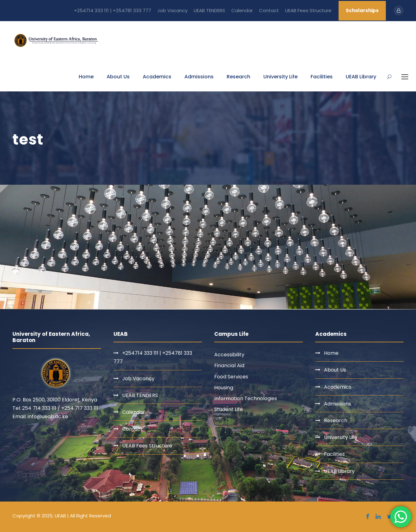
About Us (118, 77)
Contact (269, 10)
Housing (224, 388)
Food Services (231, 377)
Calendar (242, 10)
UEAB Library (361, 77)
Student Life (229, 409)
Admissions (199, 77)
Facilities (322, 77)
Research (238, 77)
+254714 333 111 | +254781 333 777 (113, 10)
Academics (157, 77)
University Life (280, 77)
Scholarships (362, 10)
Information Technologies (246, 398)
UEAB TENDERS (209, 10)
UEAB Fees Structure (308, 10)
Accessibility (229, 355)
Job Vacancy (172, 10)
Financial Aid (229, 365)
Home (86, 77)
